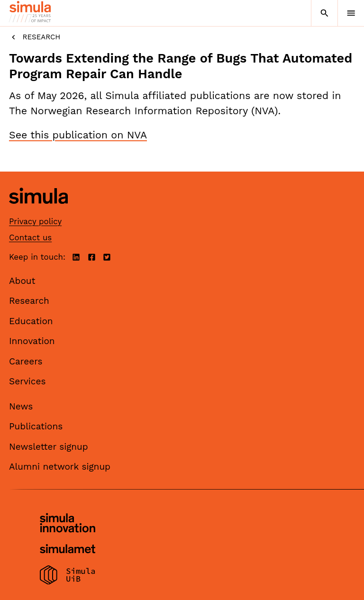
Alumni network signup (60, 467)
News (21, 406)
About (22, 281)
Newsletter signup (49, 447)
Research (35, 37)
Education (31, 321)
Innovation (32, 341)
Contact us (30, 237)
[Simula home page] (38, 211)
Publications (36, 426)
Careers (26, 361)
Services (27, 381)
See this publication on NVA (78, 135)
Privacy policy (35, 221)
